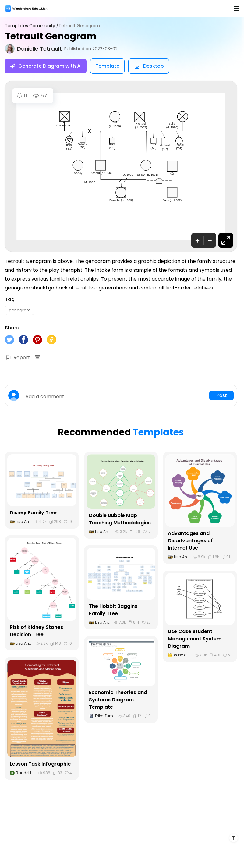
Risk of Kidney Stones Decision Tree (36, 631)
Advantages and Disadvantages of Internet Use (190, 541)
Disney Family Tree (33, 513)
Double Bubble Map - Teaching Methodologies (120, 519)
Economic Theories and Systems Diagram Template (118, 700)
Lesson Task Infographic (40, 764)
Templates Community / (32, 26)
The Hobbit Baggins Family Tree (113, 610)
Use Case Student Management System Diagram (195, 639)
